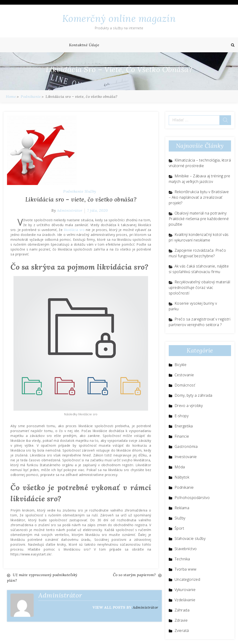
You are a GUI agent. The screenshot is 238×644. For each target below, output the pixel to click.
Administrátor (70, 210)
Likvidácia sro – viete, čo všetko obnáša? (81, 199)
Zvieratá (182, 631)
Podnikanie (73, 191)
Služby (90, 191)
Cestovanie (184, 375)
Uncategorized (187, 579)
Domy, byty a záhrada (193, 395)
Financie (182, 436)
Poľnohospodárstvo (192, 498)
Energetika (184, 426)
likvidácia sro (74, 230)
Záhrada (182, 610)
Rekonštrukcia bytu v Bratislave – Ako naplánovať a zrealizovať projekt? (199, 197)
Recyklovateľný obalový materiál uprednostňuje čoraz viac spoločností (200, 287)
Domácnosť (185, 385)
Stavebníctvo (186, 549)
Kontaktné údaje (84, 45)
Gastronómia (186, 446)
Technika (182, 559)
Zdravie (181, 620)
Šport (179, 528)
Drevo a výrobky (189, 406)
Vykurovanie (185, 590)
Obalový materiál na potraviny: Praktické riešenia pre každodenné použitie (199, 219)
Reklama (182, 508)
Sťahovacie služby (190, 538)
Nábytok (182, 477)
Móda (180, 467)
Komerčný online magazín (119, 18)
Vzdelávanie (185, 600)
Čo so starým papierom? (134, 575)
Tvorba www (186, 569)
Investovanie (186, 457)
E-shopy (182, 416)
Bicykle (181, 365)
